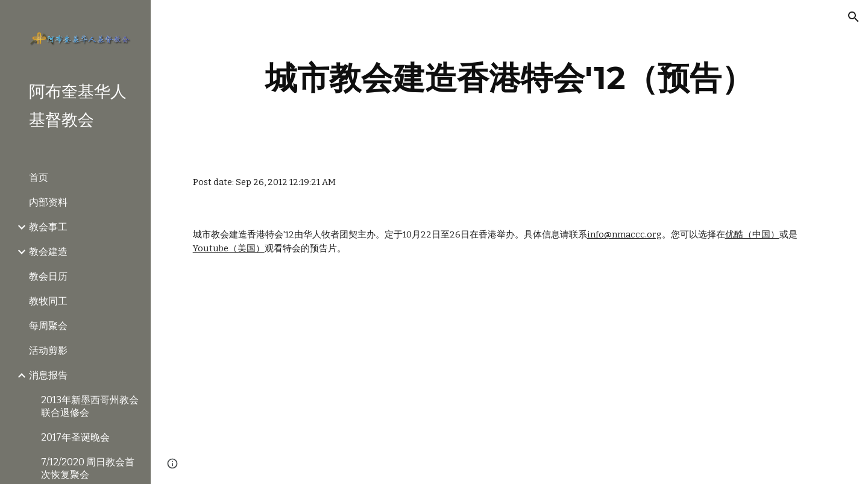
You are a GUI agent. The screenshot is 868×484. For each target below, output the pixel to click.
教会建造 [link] (48, 252)
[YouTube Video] (290, 380)
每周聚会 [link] (48, 326)
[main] (510, 78)
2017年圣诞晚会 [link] (75, 437)
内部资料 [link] (48, 202)
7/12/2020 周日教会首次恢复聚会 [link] (88, 468)
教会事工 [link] (48, 227)
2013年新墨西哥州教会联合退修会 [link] (90, 406)
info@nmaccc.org (624, 234)
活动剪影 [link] (48, 350)
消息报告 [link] (48, 375)
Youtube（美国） (229, 248)
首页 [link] (39, 178)
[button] (854, 17)
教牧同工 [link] (48, 301)
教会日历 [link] (48, 276)
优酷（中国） (752, 234)
